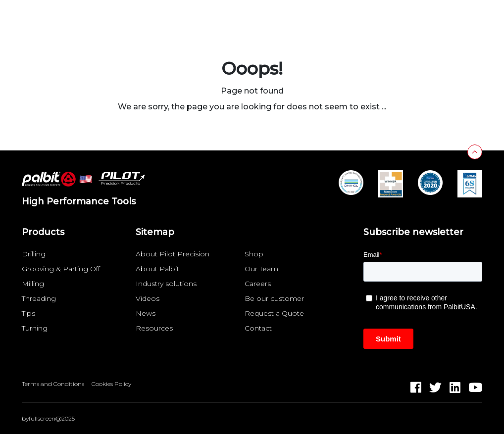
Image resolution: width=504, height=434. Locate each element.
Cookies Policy (111, 384)
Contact (258, 328)
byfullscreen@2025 (48, 419)
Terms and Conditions (53, 384)
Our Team (261, 269)
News (146, 313)
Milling (33, 284)
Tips (28, 313)
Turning (35, 328)
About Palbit (157, 269)
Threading (39, 298)
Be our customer (274, 298)
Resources (154, 328)
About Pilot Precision (173, 254)
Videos (148, 298)
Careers (258, 284)
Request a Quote (274, 313)
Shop (254, 254)
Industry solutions (166, 284)
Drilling (34, 254)
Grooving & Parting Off (61, 269)
